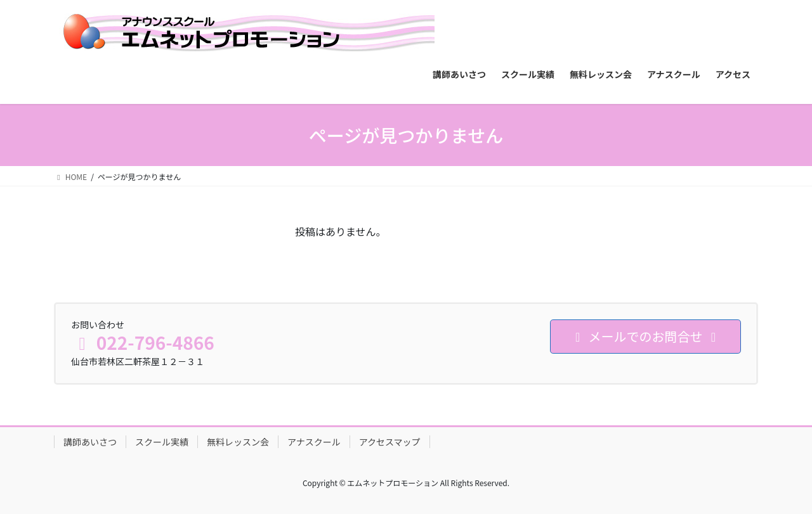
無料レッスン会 (238, 442)
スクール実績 (162, 442)
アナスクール (314, 442)
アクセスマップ (390, 442)
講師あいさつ (90, 442)
